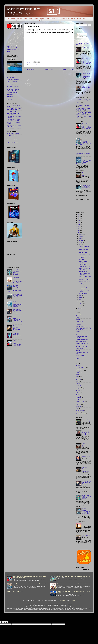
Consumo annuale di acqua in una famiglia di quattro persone (86, 76)
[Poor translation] (5, 622)
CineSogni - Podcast (81, 18)
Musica (25, 18)
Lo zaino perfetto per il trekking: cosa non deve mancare (14, 109)
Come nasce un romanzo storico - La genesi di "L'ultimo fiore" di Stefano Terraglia (84, 114)
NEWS (8, 18)
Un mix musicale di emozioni (13, 141)
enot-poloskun (62, 600)
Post (79, 34)
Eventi (77, 408)
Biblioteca (73, 18)
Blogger (73, 600)
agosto (81, 243)
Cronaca (78, 387)
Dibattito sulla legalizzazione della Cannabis (85, 274)
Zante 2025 (9, 100)
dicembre (81, 235)
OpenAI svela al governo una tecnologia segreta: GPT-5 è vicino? (17, 335)
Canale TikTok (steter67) (81, 347)
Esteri (77, 394)
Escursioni (36, 18)
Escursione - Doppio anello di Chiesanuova (85, 287)
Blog (77, 382)
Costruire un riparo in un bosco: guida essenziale (14, 126)
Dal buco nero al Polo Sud (86, 48)
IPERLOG (78, 412)
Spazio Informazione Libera (24, 9)
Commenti (80, 37)
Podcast (30, 18)
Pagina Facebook (19, 20)
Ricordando (79, 385)
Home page (49, 69)
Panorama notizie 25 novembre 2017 (15, 591)
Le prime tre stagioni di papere (14, 134)
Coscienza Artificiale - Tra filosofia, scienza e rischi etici (83, 105)
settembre (81, 241)
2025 (79, 216)
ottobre (81, 239)
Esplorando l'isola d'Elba (12, 85)
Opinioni (78, 383)
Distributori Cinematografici (82, 340)
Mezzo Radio (82, 285)
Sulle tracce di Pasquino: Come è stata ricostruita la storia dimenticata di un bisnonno (17, 280)
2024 (79, 218)
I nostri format (19, 18)
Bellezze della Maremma (12, 83)
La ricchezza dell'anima (85, 524)
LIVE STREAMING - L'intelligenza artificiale (84, 253)
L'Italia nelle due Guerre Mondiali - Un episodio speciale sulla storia (84, 101)
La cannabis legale (83, 271)
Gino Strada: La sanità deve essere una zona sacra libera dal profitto (86, 433)
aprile (80, 300)
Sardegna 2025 (10, 98)
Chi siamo (13, 18)
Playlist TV (78, 323)
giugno (81, 296)
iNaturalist (78, 350)
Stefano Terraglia (37, 20)
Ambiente (78, 366)
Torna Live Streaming (83, 293)
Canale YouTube (56, 18)
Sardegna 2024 (10, 96)
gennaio (81, 306)
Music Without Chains (81, 341)
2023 (79, 221)
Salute (77, 374)
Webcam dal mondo (81, 327)
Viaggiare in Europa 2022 (12, 93)
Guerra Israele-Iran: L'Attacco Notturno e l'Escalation (17, 295)
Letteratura (79, 405)
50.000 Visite (81, 259)
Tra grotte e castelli (11, 78)
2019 (79, 229)
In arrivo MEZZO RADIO (84, 266)
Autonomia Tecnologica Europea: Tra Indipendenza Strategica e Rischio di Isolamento (14, 288)
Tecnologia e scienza (81, 367)
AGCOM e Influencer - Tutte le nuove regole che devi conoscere (83, 109)
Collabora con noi (46, 20)
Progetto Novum (80, 403)
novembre (81, 237)
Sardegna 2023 (10, 94)
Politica (78, 373)
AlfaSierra (42, 18)
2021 (79, 225)
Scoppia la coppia (11, 135)
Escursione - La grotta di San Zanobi (86, 174)
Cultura (78, 399)
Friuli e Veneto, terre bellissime (13, 80)
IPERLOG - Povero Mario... (85, 280)
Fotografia (78, 398)
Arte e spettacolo (80, 371)
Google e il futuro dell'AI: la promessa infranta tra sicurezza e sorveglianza (17, 272)
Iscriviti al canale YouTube (82, 343)
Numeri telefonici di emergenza (14, 128)
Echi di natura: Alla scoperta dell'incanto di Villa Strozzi (13, 90)
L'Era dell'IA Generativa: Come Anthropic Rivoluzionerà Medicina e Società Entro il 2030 (83, 142)
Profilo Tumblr (79, 349)
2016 (79, 308)
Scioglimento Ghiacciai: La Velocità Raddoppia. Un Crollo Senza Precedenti (17, 304)
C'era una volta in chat (81, 414)
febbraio (81, 304)
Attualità (78, 369)
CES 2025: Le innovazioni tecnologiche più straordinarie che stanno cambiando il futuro (14, 320)
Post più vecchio (67, 69)
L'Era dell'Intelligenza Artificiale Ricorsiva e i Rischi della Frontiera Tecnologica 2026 (84, 161)
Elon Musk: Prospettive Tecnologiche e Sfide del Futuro (16, 328)
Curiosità (78, 396)
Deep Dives (48, 18)
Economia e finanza (81, 401)
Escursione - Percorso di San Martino (84, 269)
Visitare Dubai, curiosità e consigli (86, 420)
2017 (79, 233)
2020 (79, 227)
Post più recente (31, 69)
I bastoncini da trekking (12, 111)
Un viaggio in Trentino (12, 81)
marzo (80, 302)
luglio (80, 245)
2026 (79, 214)
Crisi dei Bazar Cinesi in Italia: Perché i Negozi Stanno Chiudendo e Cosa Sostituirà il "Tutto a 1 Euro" (14, 344)
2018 (79, 231)
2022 (79, 223)
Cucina (78, 376)
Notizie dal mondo (10, 20)
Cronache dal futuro (28, 20)
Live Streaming (34, 64)
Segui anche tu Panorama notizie (86, 87)
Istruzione (78, 407)
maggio (81, 298)
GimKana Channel (80, 410)
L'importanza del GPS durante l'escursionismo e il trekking (13, 120)
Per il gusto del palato (65, 18)
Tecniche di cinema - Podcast (83, 335)
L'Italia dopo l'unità (83, 264)
